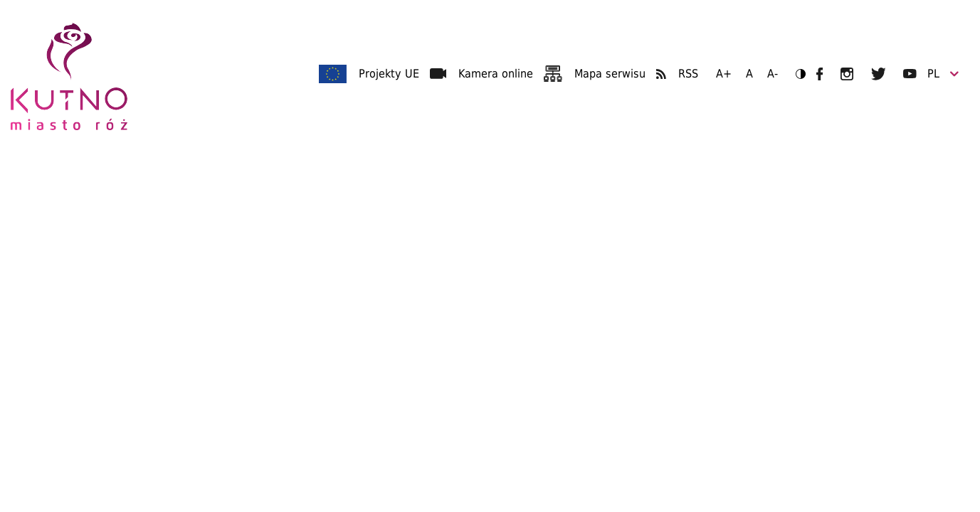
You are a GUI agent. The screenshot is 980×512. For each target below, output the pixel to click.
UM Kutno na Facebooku (820, 74)
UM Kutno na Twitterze (879, 74)
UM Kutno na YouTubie (910, 74)
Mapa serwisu (610, 74)
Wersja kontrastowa (796, 74)
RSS (688, 74)
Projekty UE (389, 74)
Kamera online (496, 74)
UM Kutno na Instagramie (847, 74)
